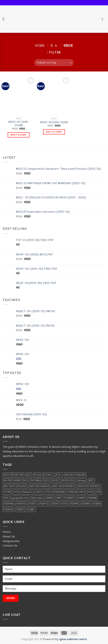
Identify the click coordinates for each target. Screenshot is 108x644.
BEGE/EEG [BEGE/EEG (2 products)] (68, 481)
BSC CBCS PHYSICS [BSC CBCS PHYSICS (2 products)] (64, 486)
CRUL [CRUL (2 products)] (39, 492)
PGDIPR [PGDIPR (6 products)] (74, 504)
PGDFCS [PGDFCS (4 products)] (44, 504)
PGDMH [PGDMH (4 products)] (86, 504)
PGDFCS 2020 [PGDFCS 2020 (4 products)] (60, 504)
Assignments (11, 541)
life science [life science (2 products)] (38, 498)
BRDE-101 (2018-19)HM (19, 124)
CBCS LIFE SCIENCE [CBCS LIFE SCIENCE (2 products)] (89, 486)
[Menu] (5, 19)
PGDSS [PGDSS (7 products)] (20, 510)
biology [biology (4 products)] (82, 481)
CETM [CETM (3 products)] (7, 492)
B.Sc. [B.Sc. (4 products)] (59, 475)
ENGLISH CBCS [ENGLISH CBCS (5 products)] (77, 492)
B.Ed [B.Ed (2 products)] (37, 475)
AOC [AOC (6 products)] (29, 475)
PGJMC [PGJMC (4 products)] (31, 510)
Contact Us (10, 546)
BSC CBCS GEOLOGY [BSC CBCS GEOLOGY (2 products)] (15, 486)
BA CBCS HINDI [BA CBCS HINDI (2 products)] (12, 481)
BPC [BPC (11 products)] (91, 481)
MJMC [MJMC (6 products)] (50, 498)
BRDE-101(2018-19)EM (54, 123)
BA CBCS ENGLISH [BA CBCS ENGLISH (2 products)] (75, 475)
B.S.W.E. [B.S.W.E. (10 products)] (48, 475)
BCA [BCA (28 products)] (26, 481)
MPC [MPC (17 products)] (60, 498)
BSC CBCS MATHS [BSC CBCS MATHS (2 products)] (40, 486)
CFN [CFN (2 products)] (16, 492)
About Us (9, 536)
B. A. (54, 46)
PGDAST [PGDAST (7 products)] (70, 498)
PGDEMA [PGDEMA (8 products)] (9, 504)
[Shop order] (54, 63)
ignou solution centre (73, 639)
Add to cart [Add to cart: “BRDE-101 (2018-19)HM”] (19, 135)
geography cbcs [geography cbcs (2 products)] (20, 498)
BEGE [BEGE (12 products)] (55, 481)
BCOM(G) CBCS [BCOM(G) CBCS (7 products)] (40, 481)
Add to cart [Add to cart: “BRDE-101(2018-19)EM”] (54, 132)
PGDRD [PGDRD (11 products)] (97, 504)
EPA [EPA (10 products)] (91, 492)
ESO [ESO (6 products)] (6, 498)
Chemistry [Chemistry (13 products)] (27, 492)
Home (40, 46)
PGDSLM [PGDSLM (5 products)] (8, 510)
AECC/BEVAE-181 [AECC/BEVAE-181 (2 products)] (13, 475)
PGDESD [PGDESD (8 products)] (21, 504)
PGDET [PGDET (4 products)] (33, 504)
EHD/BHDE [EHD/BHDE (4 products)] (59, 492)
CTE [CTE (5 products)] (47, 492)
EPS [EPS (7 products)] (98, 492)
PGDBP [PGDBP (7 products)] (81, 498)
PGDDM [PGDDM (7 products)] (92, 498)
